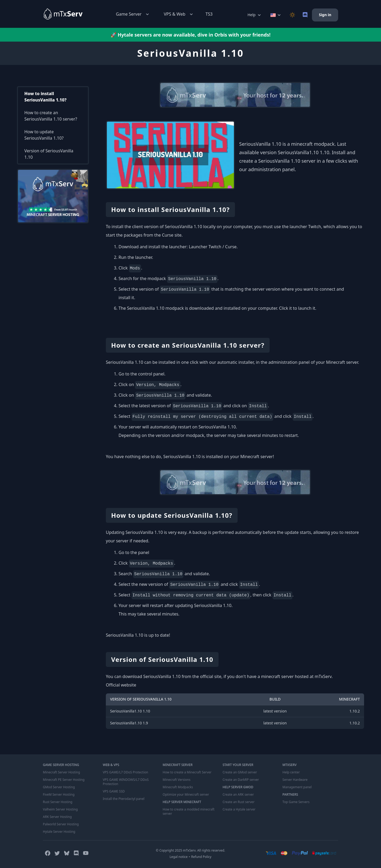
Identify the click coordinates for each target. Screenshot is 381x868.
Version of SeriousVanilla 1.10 (49, 154)
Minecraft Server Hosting (61, 772)
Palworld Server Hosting (61, 824)
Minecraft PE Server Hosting (64, 780)
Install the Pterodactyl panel (124, 799)
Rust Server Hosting (58, 802)
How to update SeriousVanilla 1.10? (44, 135)
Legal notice (179, 857)
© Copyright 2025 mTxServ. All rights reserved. (190, 850)
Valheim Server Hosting (60, 809)
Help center (291, 772)
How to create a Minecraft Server (187, 772)
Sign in (325, 15)
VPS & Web (179, 14)
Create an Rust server (239, 802)
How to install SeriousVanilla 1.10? (45, 97)
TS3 (209, 14)
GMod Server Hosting (59, 787)
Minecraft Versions (177, 780)
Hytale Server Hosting (59, 832)
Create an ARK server (238, 795)
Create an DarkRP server (241, 780)
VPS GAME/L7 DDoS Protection (125, 772)
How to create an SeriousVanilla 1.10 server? (51, 116)
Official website (121, 685)
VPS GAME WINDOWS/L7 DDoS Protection (126, 782)
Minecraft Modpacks (178, 787)
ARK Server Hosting (57, 817)
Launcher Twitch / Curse (213, 247)
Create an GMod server (240, 772)
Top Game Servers (296, 802)
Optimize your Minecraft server (186, 795)
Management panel (297, 787)
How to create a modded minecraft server (189, 812)
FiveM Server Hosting (59, 795)
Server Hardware (295, 780)
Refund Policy (201, 857)
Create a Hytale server (239, 809)
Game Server (133, 14)
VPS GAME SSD (114, 791)
